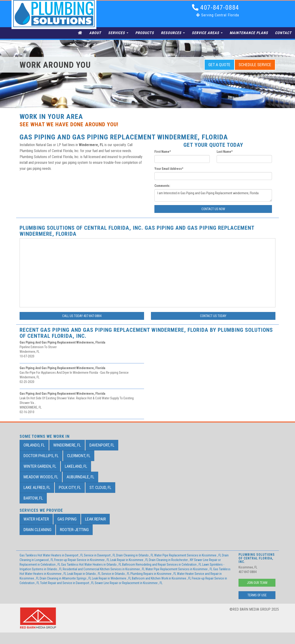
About (95, 33)
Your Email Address (169, 169)
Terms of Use (257, 595)
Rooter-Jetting (74, 530)
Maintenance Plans (249, 33)
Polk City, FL (70, 487)
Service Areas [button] (207, 33)
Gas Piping (67, 519)
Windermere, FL (67, 445)
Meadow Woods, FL (41, 477)
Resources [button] (173, 33)
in (52, 555)
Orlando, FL (34, 445)
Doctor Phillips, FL (41, 456)
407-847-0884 (215, 7)
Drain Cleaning (37, 530)
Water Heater (36, 519)
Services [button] (118, 33)
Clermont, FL (79, 456)
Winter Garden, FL (40, 466)
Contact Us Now (213, 209)
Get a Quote (219, 65)
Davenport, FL (102, 445)
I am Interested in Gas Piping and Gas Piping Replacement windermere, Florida (213, 195)
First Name (163, 152)
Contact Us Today (213, 316)
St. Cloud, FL (100, 487)
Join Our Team (257, 583)
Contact (283, 33)
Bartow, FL (33, 498)
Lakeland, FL (76, 466)
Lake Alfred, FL (37, 487)
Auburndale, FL (80, 477)
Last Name (225, 152)
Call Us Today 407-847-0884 (82, 316)
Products (145, 33)
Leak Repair (95, 519)
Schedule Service (255, 65)
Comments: (162, 186)
